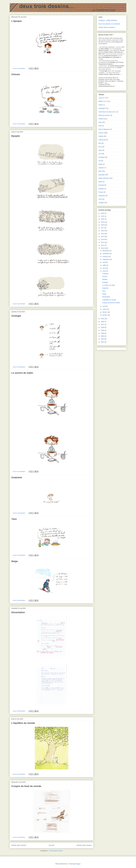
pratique (101, 189)
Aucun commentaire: (19, 68)
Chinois (16, 74)
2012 (103, 242)
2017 (103, 228)
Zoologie (16, 316)
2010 (103, 248)
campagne (102, 108)
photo (100, 182)
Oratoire (101, 168)
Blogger (78, 864)
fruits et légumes (104, 129)
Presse (101, 192)
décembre (106, 251)
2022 (103, 216)
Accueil (51, 845)
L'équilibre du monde (23, 723)
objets (100, 164)
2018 (103, 225)
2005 (103, 330)
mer (100, 154)
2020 (103, 219)
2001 (103, 342)
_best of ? (102, 98)
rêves (100, 199)
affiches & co (103, 101)
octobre (105, 257)
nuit (100, 161)
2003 (103, 336)
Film (100, 126)
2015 (103, 234)
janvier (105, 315)
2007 (103, 324)
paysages (102, 175)
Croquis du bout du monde (26, 786)
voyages (101, 203)
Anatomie (17, 477)
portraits (101, 185)
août (104, 262)
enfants (101, 119)
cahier (101, 105)
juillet (104, 265)
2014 (103, 237)
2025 (103, 213)
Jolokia (101, 136)
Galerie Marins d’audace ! (107, 27)
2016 (103, 231)
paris (100, 171)
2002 (103, 339)
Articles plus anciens (84, 845)
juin (104, 268)
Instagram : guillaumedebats (108, 20)
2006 (103, 327)
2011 (103, 245)
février (105, 312)
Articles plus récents (19, 845)
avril (104, 306)
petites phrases (104, 178)
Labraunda (102, 140)
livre (100, 147)
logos (100, 150)
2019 (103, 222)
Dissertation (18, 612)
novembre (106, 254)
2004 (103, 333)
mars (104, 309)
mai (104, 271)
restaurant (102, 196)
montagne (102, 157)
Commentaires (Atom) (56, 851)
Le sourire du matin (22, 373)
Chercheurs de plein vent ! (107, 112)
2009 (103, 319)
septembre (106, 259)
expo (100, 122)
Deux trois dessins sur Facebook (109, 24)
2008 (103, 322)
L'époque (17, 21)
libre (100, 143)
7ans (14, 519)
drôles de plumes (104, 115)
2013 (103, 239)
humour (101, 133)
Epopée (16, 136)
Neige (15, 561)
